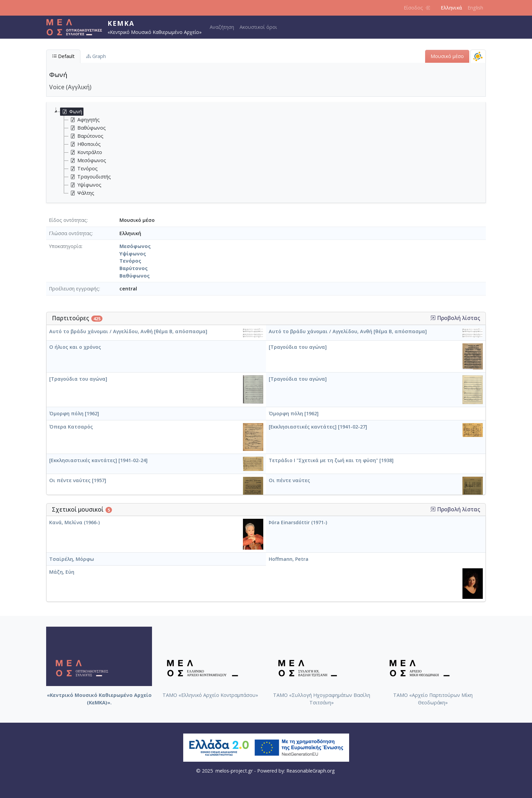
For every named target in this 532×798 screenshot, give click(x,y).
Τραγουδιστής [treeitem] (90, 177)
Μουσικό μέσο (447, 56)
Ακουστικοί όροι (258, 27)
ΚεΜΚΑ (121, 23)
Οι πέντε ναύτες (289, 480)
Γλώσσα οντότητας (70, 233)
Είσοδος (417, 8)
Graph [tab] (96, 56)
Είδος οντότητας (68, 220)
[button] (433, 318)
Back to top (513, 779)
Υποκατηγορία (65, 246)
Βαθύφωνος (135, 276)
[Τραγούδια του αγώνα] (298, 347)
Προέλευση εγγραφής (74, 289)
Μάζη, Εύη (62, 572)
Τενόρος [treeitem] (83, 169)
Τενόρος (130, 261)
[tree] (269, 152)
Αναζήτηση (222, 27)
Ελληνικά (451, 8)
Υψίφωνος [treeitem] (85, 185)
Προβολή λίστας (455, 318)
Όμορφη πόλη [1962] (74, 413)
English (475, 8)
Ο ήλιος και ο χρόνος (75, 347)
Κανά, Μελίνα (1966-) (74, 522)
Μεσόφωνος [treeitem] (87, 160)
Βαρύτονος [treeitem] (86, 136)
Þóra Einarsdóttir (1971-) (298, 522)
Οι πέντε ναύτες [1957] (78, 480)
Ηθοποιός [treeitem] (85, 144)
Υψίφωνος (133, 254)
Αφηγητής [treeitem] (84, 120)
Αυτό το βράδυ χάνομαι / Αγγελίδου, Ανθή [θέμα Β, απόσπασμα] (128, 331)
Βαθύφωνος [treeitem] (87, 128)
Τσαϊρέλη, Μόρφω (72, 559)
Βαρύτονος (134, 268)
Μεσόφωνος (135, 246)
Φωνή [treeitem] (71, 112)
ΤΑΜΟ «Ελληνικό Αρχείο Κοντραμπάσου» (210, 695)
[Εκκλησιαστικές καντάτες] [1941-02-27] (318, 427)
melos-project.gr (234, 771)
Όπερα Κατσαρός (71, 427)
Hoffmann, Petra (289, 559)
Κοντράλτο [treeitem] (85, 152)
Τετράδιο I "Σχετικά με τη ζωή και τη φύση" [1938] (331, 460)
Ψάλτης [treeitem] (81, 193)
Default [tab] (63, 56)
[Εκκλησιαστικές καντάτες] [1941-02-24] (98, 460)
